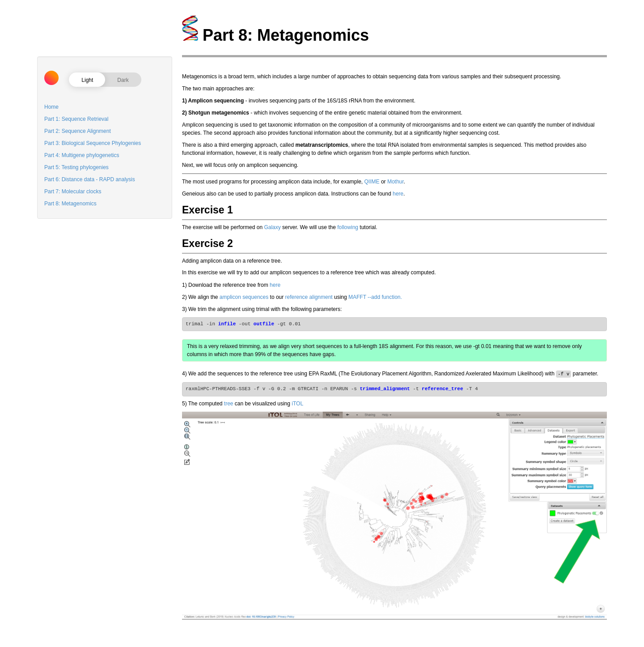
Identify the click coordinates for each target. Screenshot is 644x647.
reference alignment (309, 297)
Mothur (396, 182)
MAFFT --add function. (375, 297)
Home (51, 107)
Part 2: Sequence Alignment (78, 131)
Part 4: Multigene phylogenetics (82, 155)
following (348, 227)
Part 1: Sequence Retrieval (76, 119)
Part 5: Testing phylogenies (76, 167)
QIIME (372, 182)
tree (229, 403)
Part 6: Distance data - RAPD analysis (90, 179)
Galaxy (272, 227)
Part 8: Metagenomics (70, 204)
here (398, 194)
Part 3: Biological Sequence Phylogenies (93, 143)
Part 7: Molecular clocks (73, 192)
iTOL (297, 403)
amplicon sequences (244, 297)
